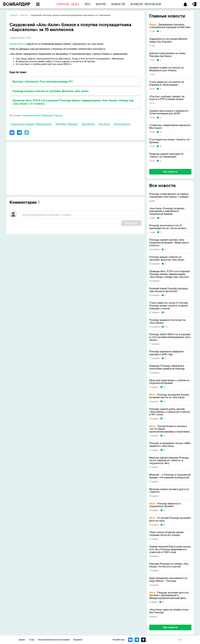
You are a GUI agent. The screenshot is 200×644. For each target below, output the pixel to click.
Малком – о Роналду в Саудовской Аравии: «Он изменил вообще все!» (170, 476)
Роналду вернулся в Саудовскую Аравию (165, 505)
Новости (24, 15)
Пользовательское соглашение (54, 640)
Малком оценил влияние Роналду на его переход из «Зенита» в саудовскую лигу (169, 461)
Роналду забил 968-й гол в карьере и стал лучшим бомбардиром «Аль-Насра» (170, 337)
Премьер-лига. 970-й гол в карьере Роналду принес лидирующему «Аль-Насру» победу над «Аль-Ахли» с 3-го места (73, 102)
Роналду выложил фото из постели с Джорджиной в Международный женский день (169, 595)
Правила (78, 640)
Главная (13, 15)
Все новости (170, 172)
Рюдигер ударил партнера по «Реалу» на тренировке (166, 155)
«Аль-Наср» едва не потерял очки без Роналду (169, 611)
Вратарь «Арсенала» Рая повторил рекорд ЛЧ (42, 81)
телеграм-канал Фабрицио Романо (42, 115)
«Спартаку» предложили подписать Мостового (170, 127)
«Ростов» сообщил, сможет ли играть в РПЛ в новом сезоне (167, 98)
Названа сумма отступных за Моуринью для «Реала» (166, 69)
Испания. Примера (67, 124)
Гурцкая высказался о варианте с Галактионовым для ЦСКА (169, 112)
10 (166, 327)
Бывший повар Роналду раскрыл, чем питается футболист (169, 290)
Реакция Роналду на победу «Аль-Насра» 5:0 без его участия (169, 565)
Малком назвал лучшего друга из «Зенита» (169, 491)
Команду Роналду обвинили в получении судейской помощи (167, 367)
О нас (32, 640)
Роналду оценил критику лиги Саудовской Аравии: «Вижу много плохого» (169, 243)
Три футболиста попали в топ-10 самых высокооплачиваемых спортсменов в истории (170, 429)
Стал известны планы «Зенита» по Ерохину (169, 141)
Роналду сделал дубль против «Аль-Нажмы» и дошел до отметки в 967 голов (170, 412)
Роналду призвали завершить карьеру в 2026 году (167, 353)
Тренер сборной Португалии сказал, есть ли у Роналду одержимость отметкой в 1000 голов (170, 549)
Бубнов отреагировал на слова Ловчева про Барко (167, 55)
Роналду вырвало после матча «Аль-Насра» (167, 321)
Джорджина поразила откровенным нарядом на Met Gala (170, 26)
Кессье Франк (122, 124)
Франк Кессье (18, 44)
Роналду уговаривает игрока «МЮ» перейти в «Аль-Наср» (170, 445)
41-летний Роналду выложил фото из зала (170, 519)
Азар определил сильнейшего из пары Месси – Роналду (168, 580)
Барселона (88, 124)
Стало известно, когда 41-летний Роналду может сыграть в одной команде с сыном (168, 306)
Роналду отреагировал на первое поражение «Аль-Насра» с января (169, 195)
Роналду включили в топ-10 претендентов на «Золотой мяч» (168, 227)
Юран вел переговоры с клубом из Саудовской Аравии (169, 382)
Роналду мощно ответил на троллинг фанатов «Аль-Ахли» (51, 91)
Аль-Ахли (104, 124)
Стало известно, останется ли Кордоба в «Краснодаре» (166, 83)
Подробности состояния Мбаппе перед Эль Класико (168, 40)
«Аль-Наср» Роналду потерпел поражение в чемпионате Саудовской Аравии (167, 211)
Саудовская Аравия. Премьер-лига (31, 124)
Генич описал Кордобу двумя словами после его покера (166, 534)
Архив (22, 640)
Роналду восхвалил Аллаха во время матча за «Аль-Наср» (169, 396)
